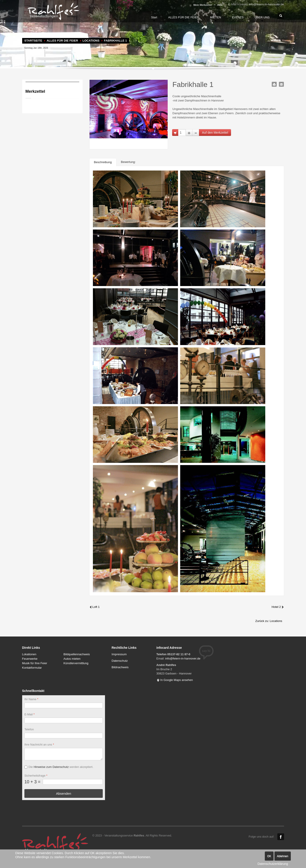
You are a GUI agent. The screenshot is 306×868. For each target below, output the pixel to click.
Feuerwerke (30, 659)
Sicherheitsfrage (36, 776)
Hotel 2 (278, 607)
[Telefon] (64, 736)
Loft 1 (95, 607)
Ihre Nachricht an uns (39, 745)
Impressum (119, 654)
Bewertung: (128, 162)
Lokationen (29, 654)
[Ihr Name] (64, 705)
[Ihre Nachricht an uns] (64, 754)
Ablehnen (283, 856)
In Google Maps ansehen (175, 680)
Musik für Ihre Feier (35, 663)
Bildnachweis (120, 667)
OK (269, 856)
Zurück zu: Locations (269, 621)
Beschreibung (103, 162)
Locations (91, 41)
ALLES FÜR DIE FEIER (62, 41)
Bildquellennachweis (77, 654)
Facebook (281, 837)
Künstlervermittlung (76, 663)
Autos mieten (72, 659)
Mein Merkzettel (203, 5)
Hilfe (220, 5)
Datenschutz (120, 661)
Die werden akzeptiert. (61, 767)
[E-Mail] (64, 721)
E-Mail (30, 714)
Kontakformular (32, 668)
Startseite (33, 41)
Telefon (29, 730)
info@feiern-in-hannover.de (266, 4)
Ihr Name (31, 699)
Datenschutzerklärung (273, 864)
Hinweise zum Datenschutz (51, 767)
